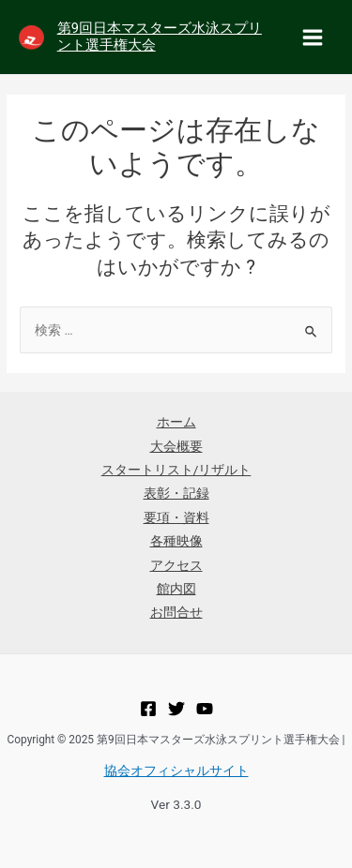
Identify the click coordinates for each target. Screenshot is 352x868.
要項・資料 (176, 517)
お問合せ (176, 612)
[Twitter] (176, 709)
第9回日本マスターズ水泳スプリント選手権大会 (160, 37)
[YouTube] (205, 709)
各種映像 (176, 541)
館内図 (176, 589)
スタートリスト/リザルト (176, 470)
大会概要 (176, 446)
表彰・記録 (176, 493)
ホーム (176, 422)
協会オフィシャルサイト (176, 771)
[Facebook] (148, 709)
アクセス (176, 565)
